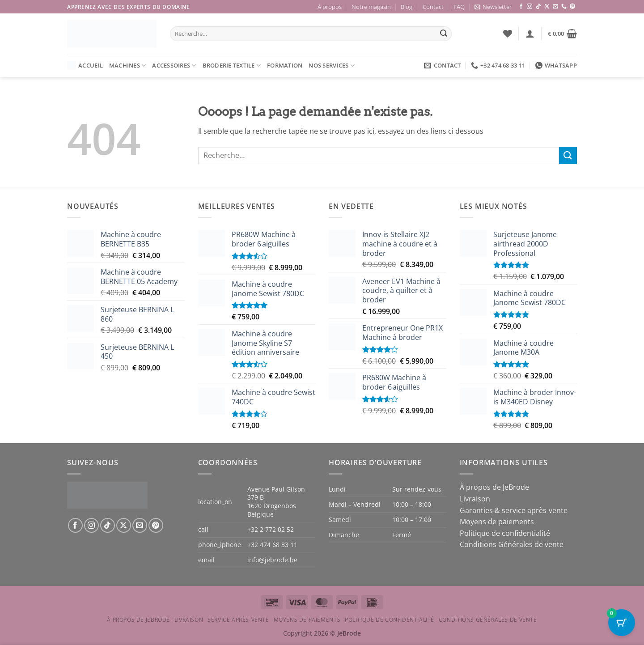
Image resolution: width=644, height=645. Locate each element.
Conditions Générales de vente (512, 544)
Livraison (475, 499)
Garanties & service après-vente (514, 510)
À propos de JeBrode (494, 487)
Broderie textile (232, 66)
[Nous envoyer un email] (555, 7)
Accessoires (174, 66)
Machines (128, 66)
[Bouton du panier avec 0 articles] (622, 623)
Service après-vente (238, 620)
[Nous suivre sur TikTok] (538, 7)
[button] (493, 7)
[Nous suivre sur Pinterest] (572, 7)
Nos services (332, 66)
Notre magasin (371, 7)
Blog (407, 7)
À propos (330, 7)
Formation (285, 65)
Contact (433, 7)
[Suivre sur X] (547, 7)
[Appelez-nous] (564, 7)
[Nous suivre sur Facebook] (521, 7)
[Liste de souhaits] (508, 34)
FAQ (459, 7)
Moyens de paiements (497, 522)
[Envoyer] (444, 34)
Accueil (85, 65)
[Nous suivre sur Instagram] (530, 7)
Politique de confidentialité (505, 533)
